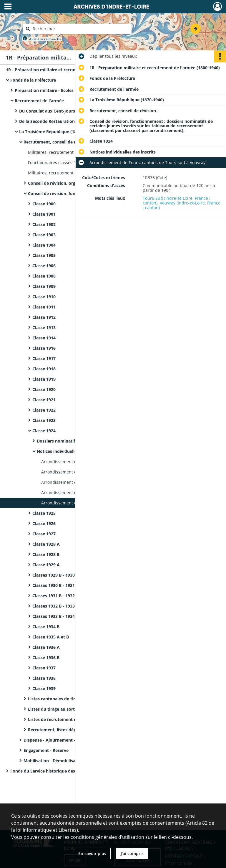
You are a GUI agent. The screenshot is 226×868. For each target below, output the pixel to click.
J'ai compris (132, 853)
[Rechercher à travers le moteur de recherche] (80, 29)
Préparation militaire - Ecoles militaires (54, 90)
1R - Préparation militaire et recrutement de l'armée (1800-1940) (65, 70)
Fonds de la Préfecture (33, 80)
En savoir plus (92, 853)
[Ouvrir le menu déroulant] (8, 7)
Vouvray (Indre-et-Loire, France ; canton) (182, 205)
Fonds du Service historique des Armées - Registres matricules (69, 771)
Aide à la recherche (45, 39)
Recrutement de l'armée (39, 101)
